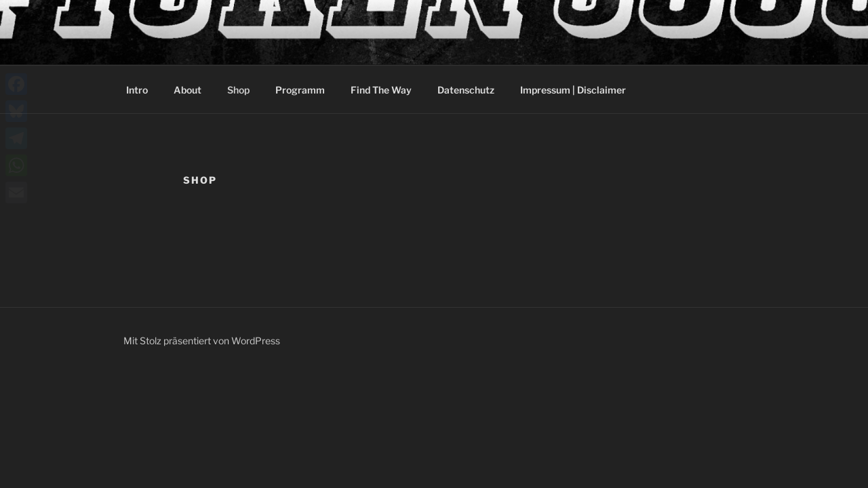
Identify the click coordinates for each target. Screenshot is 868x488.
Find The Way (381, 90)
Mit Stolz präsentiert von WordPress (202, 341)
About (188, 90)
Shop (238, 90)
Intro (137, 90)
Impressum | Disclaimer (573, 90)
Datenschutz (466, 90)
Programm (300, 90)
